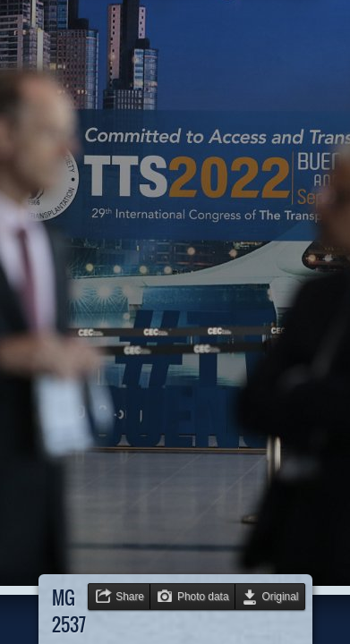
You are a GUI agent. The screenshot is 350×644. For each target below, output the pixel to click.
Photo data (203, 597)
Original (281, 597)
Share (130, 597)
